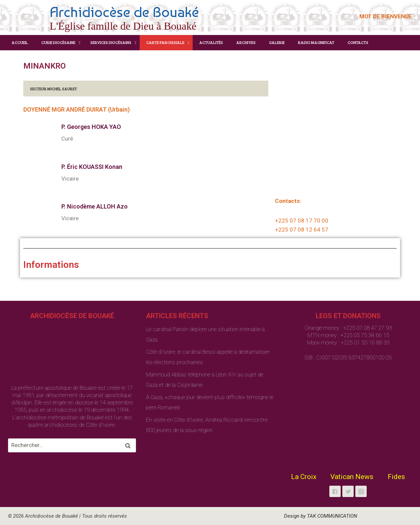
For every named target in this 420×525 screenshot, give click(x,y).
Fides (396, 477)
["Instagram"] (361, 491)
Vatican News (352, 477)
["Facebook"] (335, 491)
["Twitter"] (348, 491)
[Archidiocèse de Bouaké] (105, 17)
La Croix (304, 477)
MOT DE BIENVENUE (386, 16)
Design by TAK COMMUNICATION (320, 516)
